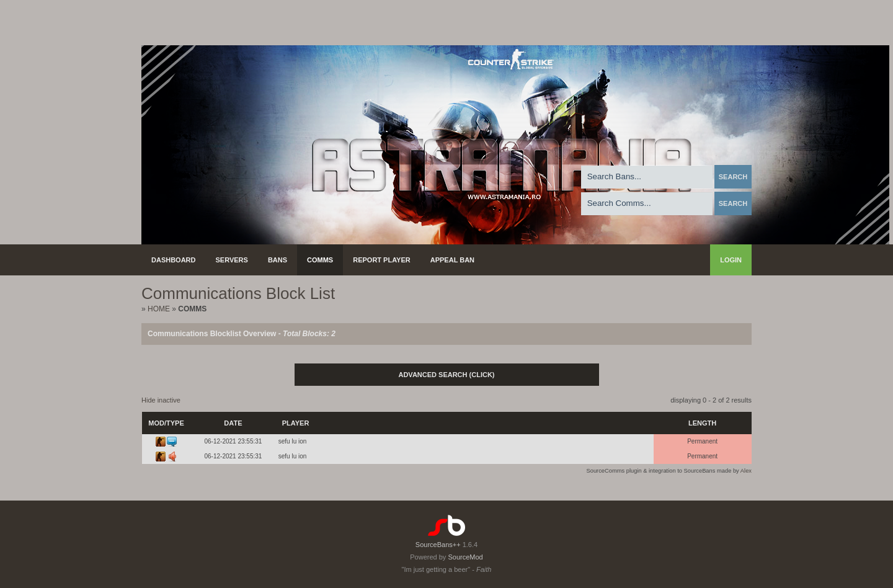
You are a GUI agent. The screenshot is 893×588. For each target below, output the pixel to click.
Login (731, 260)
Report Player (382, 260)
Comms (320, 260)
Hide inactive (161, 400)
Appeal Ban (452, 260)
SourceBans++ (438, 545)
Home (159, 309)
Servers (232, 260)
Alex (746, 471)
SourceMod (465, 557)
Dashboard (174, 260)
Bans (278, 260)
